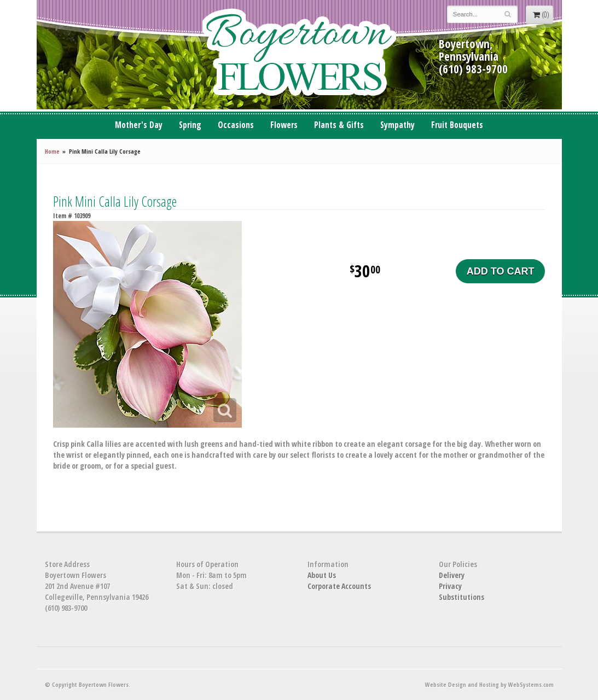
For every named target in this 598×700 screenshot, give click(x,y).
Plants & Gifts (339, 125)
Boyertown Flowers (299, 55)
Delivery (452, 575)
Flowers (284, 125)
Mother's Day (139, 125)
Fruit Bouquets (457, 125)
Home (52, 151)
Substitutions (461, 597)
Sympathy (397, 125)
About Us (322, 575)
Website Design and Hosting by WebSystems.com (489, 684)
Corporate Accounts (339, 586)
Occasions (236, 125)
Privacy (450, 586)
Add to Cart (501, 271)
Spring (190, 125)
